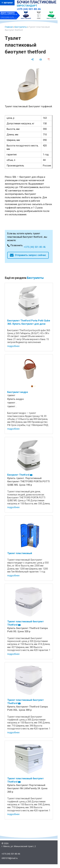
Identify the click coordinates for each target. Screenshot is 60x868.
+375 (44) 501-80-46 (29, 9)
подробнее (13, 346)
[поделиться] (32, 59)
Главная (9, 27)
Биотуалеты (21, 27)
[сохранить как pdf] (49, 59)
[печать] (41, 59)
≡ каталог (7, 3)
